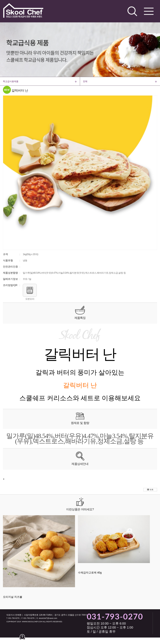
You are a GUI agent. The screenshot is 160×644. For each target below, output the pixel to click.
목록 (150, 490)
